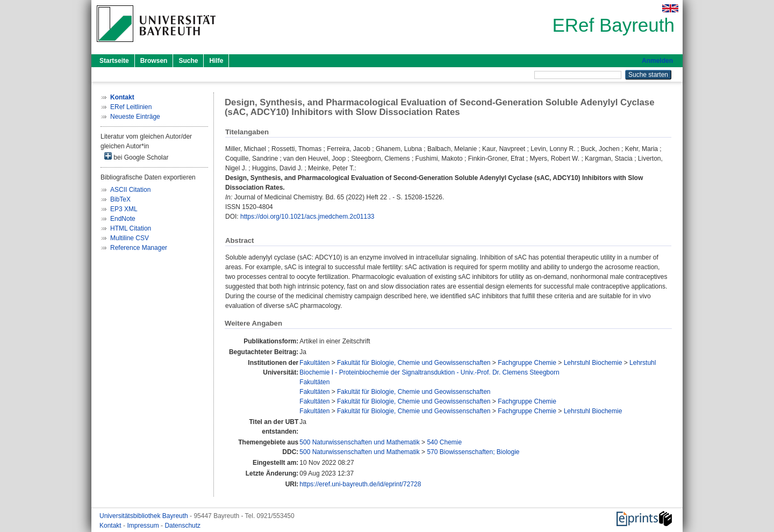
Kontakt (111, 526)
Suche (188, 61)
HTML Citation (131, 228)
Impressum (144, 526)
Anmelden (657, 61)
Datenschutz (182, 526)
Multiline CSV (130, 238)
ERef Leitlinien (131, 107)
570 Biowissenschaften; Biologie (473, 452)
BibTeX (120, 199)
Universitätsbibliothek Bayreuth (145, 516)
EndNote (123, 219)
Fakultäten (314, 363)
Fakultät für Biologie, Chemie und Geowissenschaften (414, 363)
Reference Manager (139, 248)
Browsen (154, 61)
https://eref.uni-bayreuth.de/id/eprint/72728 (360, 484)
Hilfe (216, 61)
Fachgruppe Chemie (527, 363)
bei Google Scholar (136, 157)
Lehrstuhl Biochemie (593, 363)
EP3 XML (124, 209)
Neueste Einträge (135, 117)
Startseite (114, 61)
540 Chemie (444, 442)
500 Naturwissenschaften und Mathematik (359, 442)
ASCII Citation (130, 190)
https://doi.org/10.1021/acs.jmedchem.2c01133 (307, 217)
